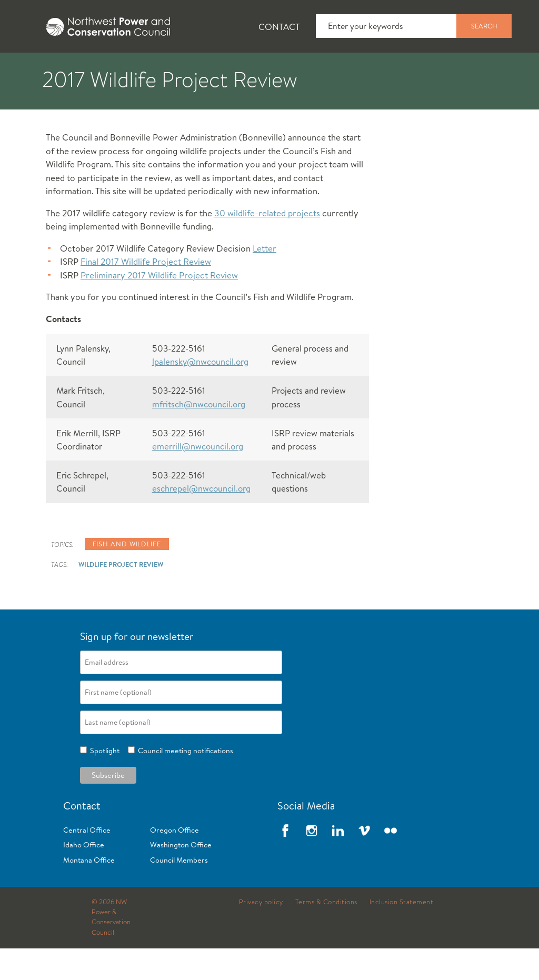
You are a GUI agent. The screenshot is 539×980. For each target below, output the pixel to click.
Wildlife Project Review (121, 596)
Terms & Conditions (326, 934)
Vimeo (364, 862)
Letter (264, 280)
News (102, 69)
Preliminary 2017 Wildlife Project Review (159, 307)
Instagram (312, 862)
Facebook (285, 862)
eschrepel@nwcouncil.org (201, 520)
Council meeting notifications (184, 782)
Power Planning (295, 69)
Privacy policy (261, 934)
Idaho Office (84, 876)
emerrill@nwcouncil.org (198, 478)
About (40, 69)
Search (484, 26)
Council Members (179, 892)
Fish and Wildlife (187, 69)
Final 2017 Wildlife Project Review (146, 293)
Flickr (391, 862)
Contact (279, 27)
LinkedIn (338, 862)
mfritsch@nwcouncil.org (199, 436)
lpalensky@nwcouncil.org (200, 393)
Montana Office (89, 892)
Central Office (87, 862)
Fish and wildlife (127, 575)
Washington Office (181, 876)
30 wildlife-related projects (267, 244)
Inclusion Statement (402, 934)
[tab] (32, 68)
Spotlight (103, 782)
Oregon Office (174, 862)
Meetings (387, 69)
